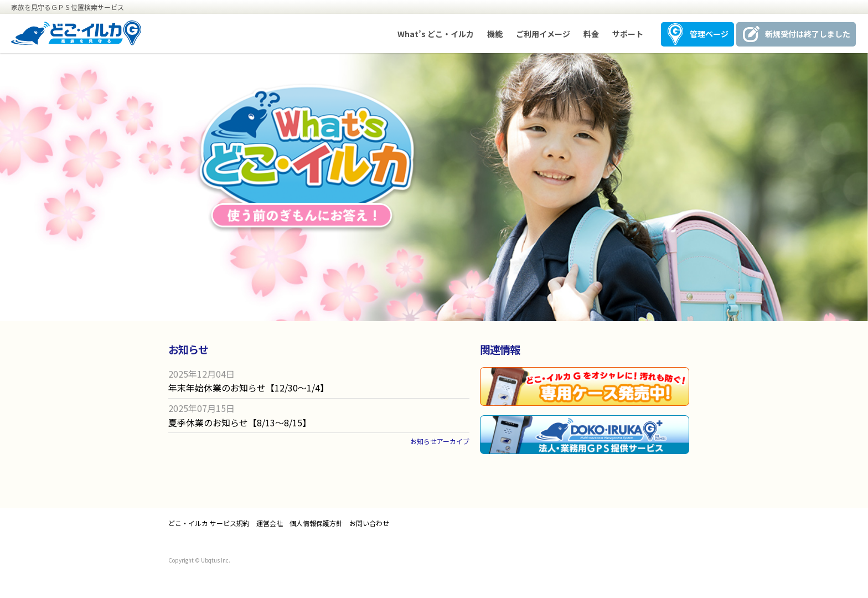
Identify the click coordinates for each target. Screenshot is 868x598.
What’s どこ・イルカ (436, 34)
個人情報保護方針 (316, 523)
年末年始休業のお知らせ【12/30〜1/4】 (249, 388)
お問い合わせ (369, 523)
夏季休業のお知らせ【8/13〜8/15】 (240, 422)
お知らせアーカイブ (440, 441)
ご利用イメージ (543, 34)
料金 (591, 34)
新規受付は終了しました (808, 34)
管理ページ (709, 34)
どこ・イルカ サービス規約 (209, 523)
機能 (495, 34)
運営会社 (270, 523)
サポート (628, 34)
